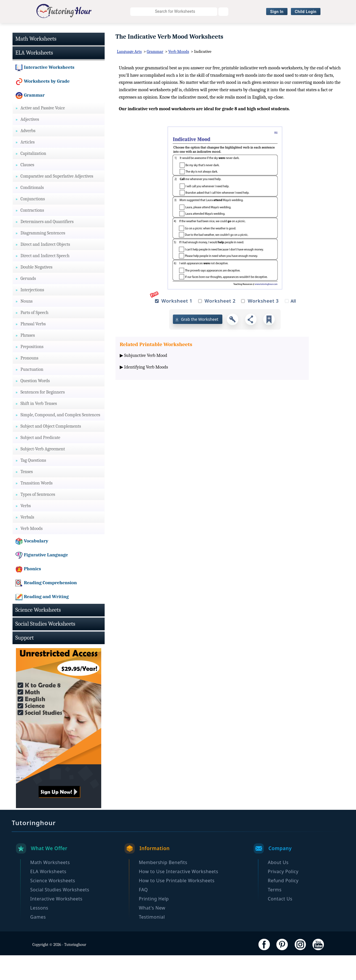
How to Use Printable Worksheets (177, 905)
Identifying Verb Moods (146, 392)
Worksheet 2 (220, 325)
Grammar (155, 76)
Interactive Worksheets (261, 30)
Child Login (306, 12)
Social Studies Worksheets (198, 30)
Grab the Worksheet (200, 344)
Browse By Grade (314, 30)
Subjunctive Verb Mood (146, 380)
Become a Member (178, 41)
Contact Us (280, 923)
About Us (278, 887)
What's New (152, 933)
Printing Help (154, 923)
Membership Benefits (163, 887)
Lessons (39, 933)
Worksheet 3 (263, 325)
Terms (275, 914)
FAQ (143, 914)
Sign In (277, 12)
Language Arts (129, 76)
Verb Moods (179, 76)
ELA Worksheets (89, 30)
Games (38, 942)
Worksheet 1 (177, 325)
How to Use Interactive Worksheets (178, 896)
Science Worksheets (138, 30)
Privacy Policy (283, 896)
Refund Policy (283, 905)
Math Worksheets (43, 30)
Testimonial (152, 942)
